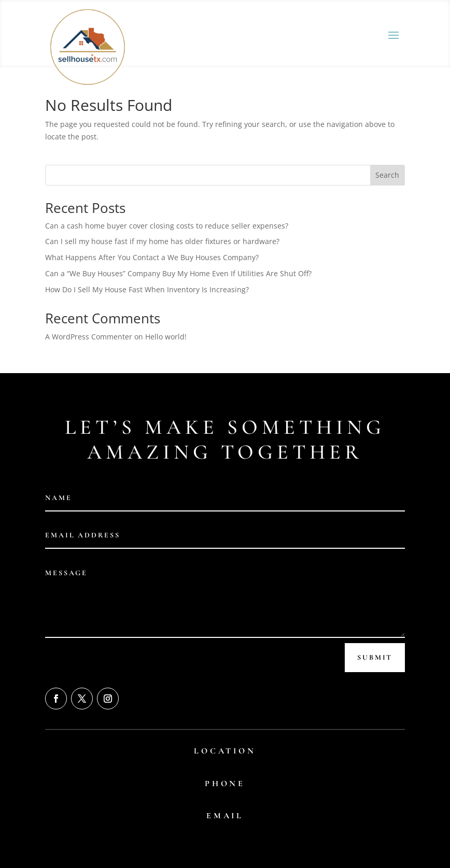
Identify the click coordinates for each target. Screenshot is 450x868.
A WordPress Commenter (89, 337)
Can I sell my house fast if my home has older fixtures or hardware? (162, 241)
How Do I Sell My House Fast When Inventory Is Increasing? (147, 289)
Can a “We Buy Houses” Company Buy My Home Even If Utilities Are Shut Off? (178, 273)
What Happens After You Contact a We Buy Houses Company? (152, 257)
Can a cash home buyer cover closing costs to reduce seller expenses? (167, 226)
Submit (375, 657)
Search (387, 175)
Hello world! (166, 337)
